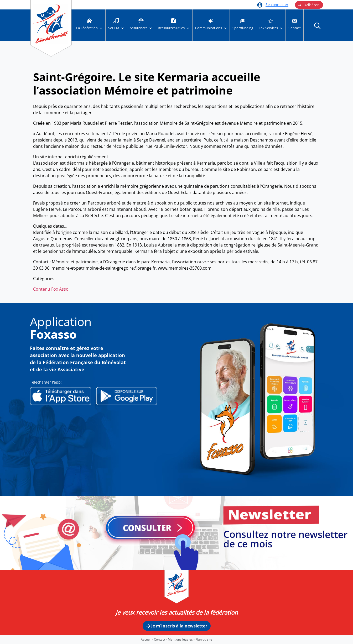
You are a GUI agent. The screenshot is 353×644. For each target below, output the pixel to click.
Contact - (161, 639)
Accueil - (147, 639)
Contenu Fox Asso (51, 289)
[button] (317, 25)
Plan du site (204, 639)
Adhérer (308, 5)
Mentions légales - (182, 639)
